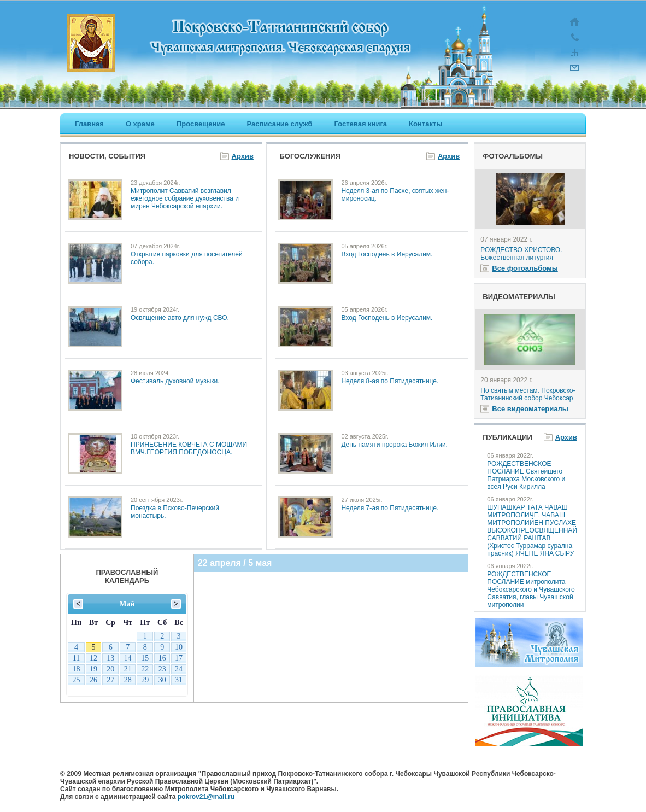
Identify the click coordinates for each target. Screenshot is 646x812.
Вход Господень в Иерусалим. (387, 254)
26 (93, 680)
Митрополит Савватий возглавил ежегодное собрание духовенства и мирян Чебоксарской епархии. (185, 198)
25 (76, 680)
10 (179, 647)
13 (110, 658)
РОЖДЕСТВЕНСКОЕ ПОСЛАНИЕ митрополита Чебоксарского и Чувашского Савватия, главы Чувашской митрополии (531, 589)
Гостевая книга (361, 124)
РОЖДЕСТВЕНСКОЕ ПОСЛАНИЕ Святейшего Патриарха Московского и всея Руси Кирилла (526, 475)
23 (162, 669)
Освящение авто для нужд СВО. (180, 318)
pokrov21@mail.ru (206, 797)
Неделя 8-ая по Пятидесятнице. (390, 381)
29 (110, 636)
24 (179, 669)
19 (93, 669)
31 (179, 680)
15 (145, 658)
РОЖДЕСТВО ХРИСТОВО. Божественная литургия (521, 254)
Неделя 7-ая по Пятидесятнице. (390, 508)
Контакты (425, 124)
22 (145, 669)
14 (128, 658)
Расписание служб (279, 124)
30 (128, 636)
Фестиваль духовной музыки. (175, 381)
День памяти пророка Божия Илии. (394, 445)
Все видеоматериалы (530, 409)
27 (76, 636)
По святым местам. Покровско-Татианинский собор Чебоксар (528, 394)
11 (76, 658)
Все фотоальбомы (525, 268)
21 (128, 669)
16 (162, 658)
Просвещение (201, 124)
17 (179, 658)
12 (93, 658)
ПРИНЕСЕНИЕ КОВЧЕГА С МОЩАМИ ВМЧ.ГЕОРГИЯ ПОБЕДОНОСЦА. (189, 448)
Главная (89, 124)
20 (110, 669)
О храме (140, 124)
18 (76, 669)
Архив (243, 156)
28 (93, 636)
